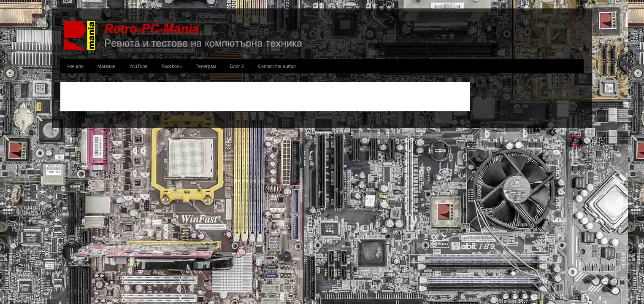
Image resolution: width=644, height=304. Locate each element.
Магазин (106, 66)
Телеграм (206, 66)
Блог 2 (237, 66)
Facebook (172, 66)
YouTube (138, 66)
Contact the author (277, 66)
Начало (76, 66)
